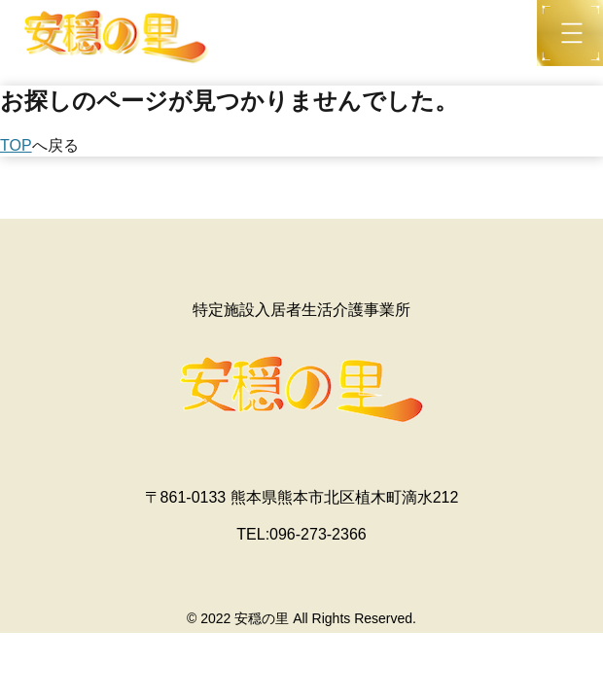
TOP (16, 145)
